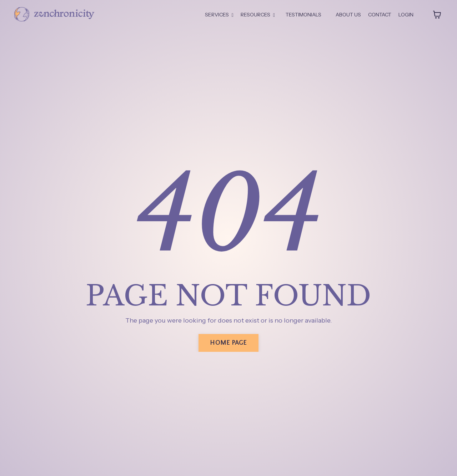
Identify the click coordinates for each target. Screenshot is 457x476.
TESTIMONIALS (303, 15)
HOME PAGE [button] (228, 343)
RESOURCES (258, 15)
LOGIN (406, 15)
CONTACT (380, 15)
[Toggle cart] (437, 15)
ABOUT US (348, 15)
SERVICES (219, 15)
